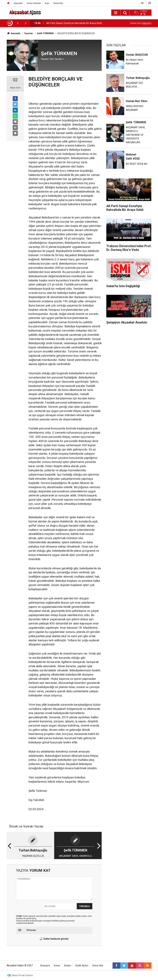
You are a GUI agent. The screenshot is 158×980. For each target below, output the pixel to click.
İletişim (68, 966)
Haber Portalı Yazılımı (22, 975)
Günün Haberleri (34, 3)
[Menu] (116, 13)
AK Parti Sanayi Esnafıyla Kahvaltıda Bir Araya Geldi (74, 23)
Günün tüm (141, 23)
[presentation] (18, 23)
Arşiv (47, 3)
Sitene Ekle (58, 3)
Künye (57, 966)
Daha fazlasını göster (54, 939)
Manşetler (18, 3)
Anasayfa (45, 966)
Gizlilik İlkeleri (82, 966)
